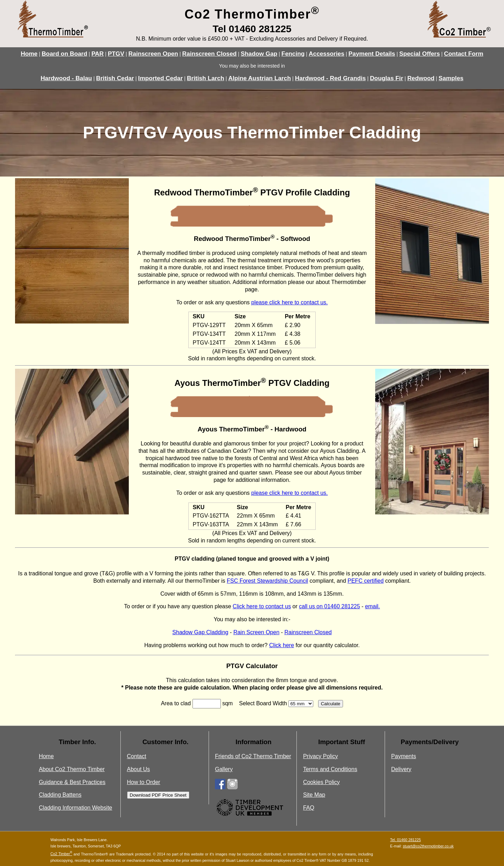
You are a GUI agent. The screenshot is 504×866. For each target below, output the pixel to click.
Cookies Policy (321, 782)
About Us (139, 769)
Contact (137, 756)
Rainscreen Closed (209, 54)
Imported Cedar (161, 78)
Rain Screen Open (257, 632)
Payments (404, 756)
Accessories (327, 54)
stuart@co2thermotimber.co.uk (428, 846)
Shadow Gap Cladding (200, 632)
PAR (97, 54)
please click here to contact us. (290, 302)
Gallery (224, 769)
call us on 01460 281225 (329, 606)
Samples (451, 78)
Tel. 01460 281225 (406, 840)
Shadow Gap (259, 54)
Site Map (314, 795)
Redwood (421, 78)
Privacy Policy (321, 756)
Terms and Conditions (330, 769)
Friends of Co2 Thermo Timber (253, 756)
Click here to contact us (262, 606)
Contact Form (464, 54)
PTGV (116, 54)
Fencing (293, 54)
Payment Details (372, 54)
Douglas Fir (387, 78)
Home (29, 54)
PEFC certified (366, 581)
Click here (282, 645)
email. (373, 606)
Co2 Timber (61, 854)
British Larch (206, 78)
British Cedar (115, 78)
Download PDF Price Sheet (158, 795)
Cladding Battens (60, 795)
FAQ (309, 808)
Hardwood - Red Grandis (330, 78)
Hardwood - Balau (66, 78)
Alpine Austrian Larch (260, 78)
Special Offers (420, 54)
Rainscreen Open (153, 54)
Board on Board (64, 54)
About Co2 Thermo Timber (72, 769)
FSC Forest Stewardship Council (267, 581)
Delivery (401, 769)
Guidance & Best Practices (72, 782)
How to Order (144, 782)
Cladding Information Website (76, 808)
